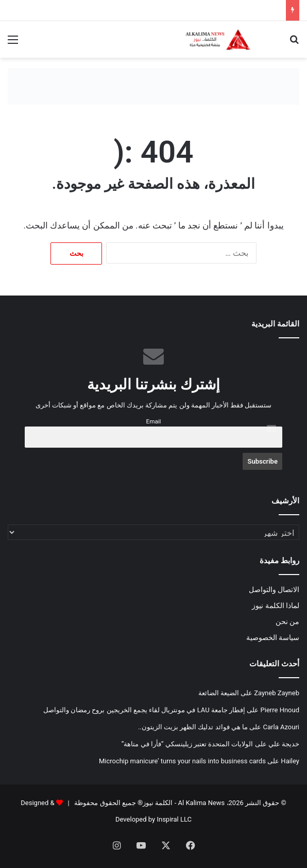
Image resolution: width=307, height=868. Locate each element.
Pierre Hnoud (280, 710)
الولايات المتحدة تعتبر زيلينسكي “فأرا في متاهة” (187, 744)
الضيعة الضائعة (219, 693)
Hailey (290, 761)
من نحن (287, 621)
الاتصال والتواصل (274, 589)
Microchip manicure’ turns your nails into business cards (182, 761)
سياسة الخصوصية (273, 637)
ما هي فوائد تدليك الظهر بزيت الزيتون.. (193, 727)
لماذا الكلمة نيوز (276, 605)
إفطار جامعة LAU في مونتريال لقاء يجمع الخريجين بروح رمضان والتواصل (144, 710)
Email (154, 421)
